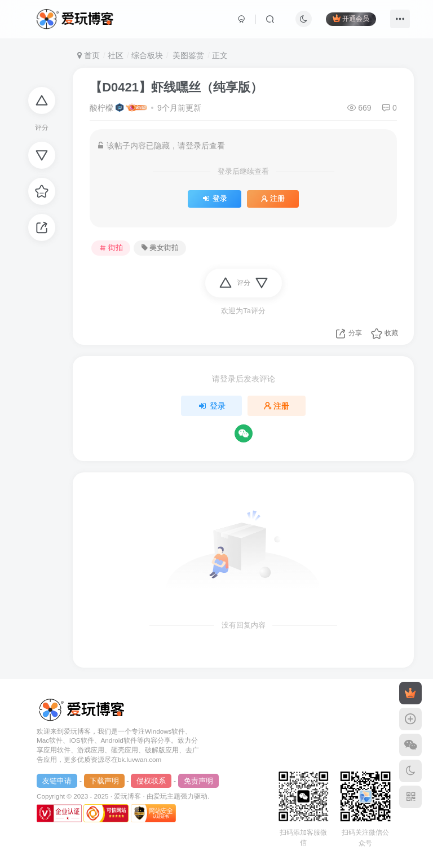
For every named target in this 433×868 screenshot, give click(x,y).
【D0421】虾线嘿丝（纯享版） (176, 87)
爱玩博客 (127, 796)
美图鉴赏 (187, 55)
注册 (273, 199)
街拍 (111, 248)
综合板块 (147, 55)
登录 (215, 199)
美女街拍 (160, 248)
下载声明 (104, 781)
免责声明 (198, 781)
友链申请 (57, 781)
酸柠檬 (101, 108)
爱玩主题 (167, 796)
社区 (116, 55)
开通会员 (351, 18)
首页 (89, 55)
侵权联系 (151, 781)
